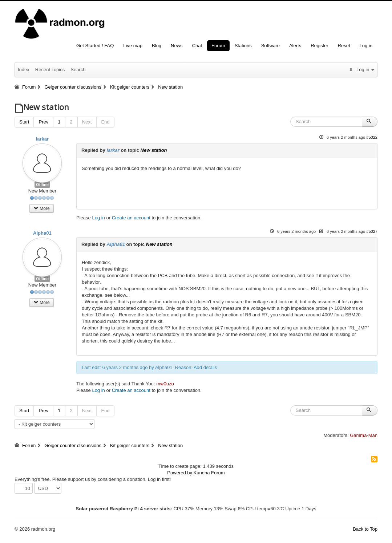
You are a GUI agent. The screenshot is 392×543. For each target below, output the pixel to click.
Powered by (180, 473)
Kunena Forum (209, 473)
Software (270, 46)
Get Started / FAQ (95, 46)
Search (78, 70)
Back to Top (365, 529)
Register (319, 46)
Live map (133, 46)
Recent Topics (50, 70)
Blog (157, 46)
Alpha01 (42, 233)
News (177, 46)
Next (87, 122)
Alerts (295, 46)
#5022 (372, 137)
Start (24, 122)
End (105, 122)
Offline (42, 185)
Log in (366, 46)
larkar (42, 139)
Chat (197, 46)
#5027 (372, 231)
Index (24, 70)
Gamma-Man (364, 435)
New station (154, 150)
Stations (243, 46)
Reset (344, 46)
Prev (43, 122)
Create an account (131, 218)
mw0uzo (165, 384)
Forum (218, 46)
